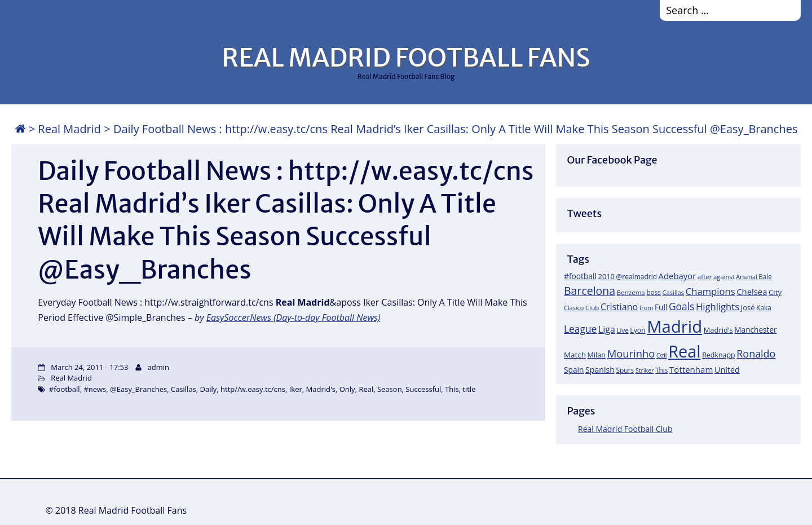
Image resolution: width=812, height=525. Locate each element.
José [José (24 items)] (748, 307)
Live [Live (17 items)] (623, 330)
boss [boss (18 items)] (654, 292)
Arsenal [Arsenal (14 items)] (746, 277)
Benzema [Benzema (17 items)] (631, 292)
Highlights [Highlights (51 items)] (718, 306)
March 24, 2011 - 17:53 (89, 367)
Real (366, 389)
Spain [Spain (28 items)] (574, 370)
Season (390, 389)
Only (347, 389)
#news (95, 389)
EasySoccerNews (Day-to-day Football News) (294, 317)
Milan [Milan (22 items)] (597, 355)
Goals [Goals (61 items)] (681, 306)
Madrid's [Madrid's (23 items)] (718, 330)
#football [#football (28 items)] (580, 276)
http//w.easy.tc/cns (253, 389)
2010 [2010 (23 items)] (606, 276)
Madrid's (321, 389)
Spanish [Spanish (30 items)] (600, 370)
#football (65, 389)
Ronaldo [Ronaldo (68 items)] (756, 354)
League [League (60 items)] (580, 329)
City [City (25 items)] (775, 292)
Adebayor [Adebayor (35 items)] (678, 276)
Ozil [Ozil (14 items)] (662, 355)
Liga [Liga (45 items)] (607, 329)
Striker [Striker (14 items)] (645, 370)
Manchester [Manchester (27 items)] (755, 330)
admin (158, 367)
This (452, 389)
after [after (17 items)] (705, 277)
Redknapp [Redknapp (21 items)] (719, 355)
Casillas (184, 389)
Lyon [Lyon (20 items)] (637, 330)
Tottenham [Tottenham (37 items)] (691, 369)
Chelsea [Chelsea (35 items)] (752, 292)
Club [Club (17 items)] (592, 308)
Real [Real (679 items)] (684, 351)
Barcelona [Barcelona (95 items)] (590, 291)
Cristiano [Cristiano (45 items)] (619, 307)
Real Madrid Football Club (625, 429)
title (469, 389)
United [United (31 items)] (727, 370)
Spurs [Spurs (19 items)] (625, 370)
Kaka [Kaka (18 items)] (764, 307)
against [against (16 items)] (724, 277)
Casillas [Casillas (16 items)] (674, 292)
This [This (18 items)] (661, 370)
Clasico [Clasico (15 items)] (574, 308)
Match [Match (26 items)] (575, 355)
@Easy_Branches (138, 389)
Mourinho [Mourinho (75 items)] (631, 353)
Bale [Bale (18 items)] (765, 276)
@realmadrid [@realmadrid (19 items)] (637, 277)
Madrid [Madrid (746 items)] (674, 327)
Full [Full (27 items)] (661, 307)
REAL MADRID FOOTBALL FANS (406, 58)
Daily (209, 389)
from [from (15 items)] (646, 308)
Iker (296, 389)
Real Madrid (69, 129)
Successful (423, 389)
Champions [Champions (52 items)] (710, 291)
